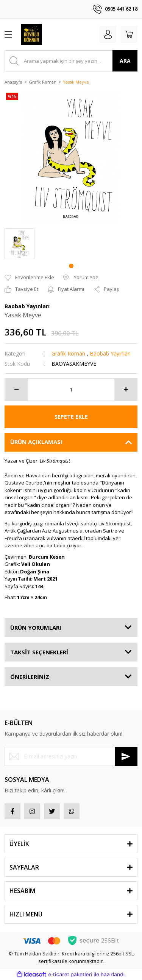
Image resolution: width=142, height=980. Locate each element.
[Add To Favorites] (29, 278)
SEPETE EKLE (71, 417)
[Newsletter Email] (71, 756)
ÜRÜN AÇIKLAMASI (36, 442)
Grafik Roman (68, 353)
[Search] (71, 61)
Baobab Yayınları (110, 353)
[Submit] (126, 756)
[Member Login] (108, 34)
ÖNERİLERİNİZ (30, 677)
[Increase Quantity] (126, 390)
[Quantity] (71, 390)
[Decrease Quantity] (16, 390)
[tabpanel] (20, 244)
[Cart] (129, 34)
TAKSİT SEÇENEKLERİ (39, 652)
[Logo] (32, 34)
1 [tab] (71, 266)
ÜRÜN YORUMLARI (36, 627)
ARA (125, 61)
